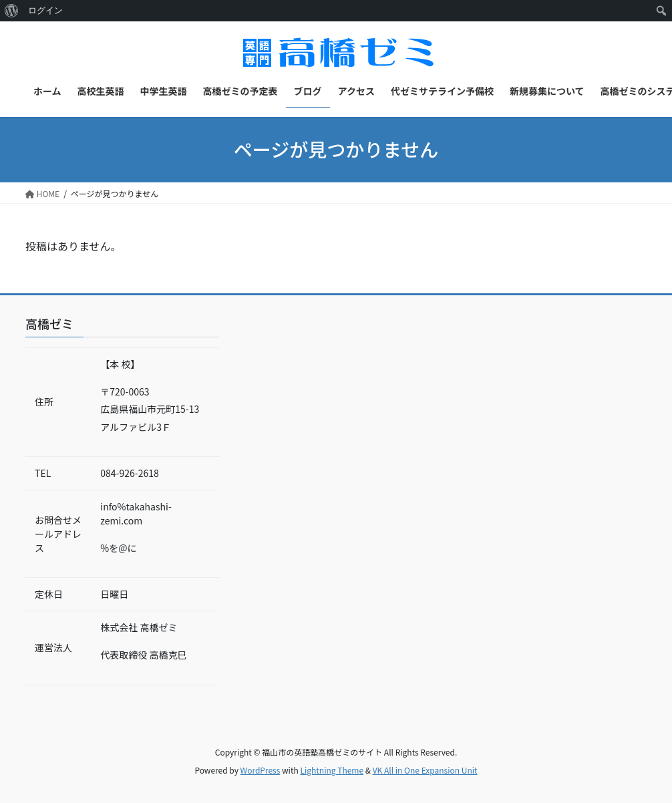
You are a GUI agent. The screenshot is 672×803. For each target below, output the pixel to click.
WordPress (261, 770)
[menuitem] (12, 11)
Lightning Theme (332, 770)
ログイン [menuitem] (45, 10)
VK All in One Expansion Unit (425, 770)
